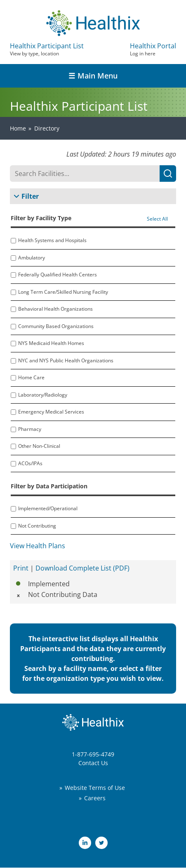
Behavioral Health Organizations (55, 309)
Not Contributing (37, 526)
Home (18, 128)
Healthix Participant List (47, 49)
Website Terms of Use (95, 788)
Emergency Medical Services (51, 412)
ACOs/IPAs (30, 464)
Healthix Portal (153, 49)
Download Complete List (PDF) (82, 568)
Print (21, 568)
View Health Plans (38, 546)
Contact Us (93, 763)
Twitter (101, 843)
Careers (95, 798)
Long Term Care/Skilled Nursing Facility (63, 292)
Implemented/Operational (48, 509)
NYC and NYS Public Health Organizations (66, 361)
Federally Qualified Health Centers (58, 275)
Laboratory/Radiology (43, 395)
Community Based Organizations (56, 326)
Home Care (31, 378)
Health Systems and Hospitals (52, 240)
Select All (157, 219)
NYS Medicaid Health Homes (51, 343)
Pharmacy (30, 429)
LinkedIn (85, 843)
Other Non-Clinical (39, 446)
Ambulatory (32, 258)
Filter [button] (30, 196)
